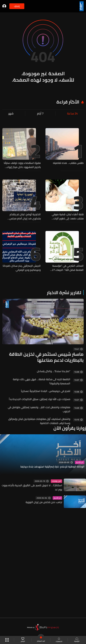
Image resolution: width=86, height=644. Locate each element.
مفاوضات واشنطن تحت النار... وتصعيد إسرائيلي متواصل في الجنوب (39, 409)
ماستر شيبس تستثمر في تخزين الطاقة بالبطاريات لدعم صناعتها (46, 357)
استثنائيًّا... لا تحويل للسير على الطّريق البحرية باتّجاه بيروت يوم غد (32, 487)
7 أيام (40, 113)
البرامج (23, 640)
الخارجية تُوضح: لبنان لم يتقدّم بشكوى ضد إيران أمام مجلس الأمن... (25, 216)
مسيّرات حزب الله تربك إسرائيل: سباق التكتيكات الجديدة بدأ (40, 399)
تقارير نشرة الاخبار (64, 293)
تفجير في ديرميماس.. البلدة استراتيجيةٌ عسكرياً (46, 391)
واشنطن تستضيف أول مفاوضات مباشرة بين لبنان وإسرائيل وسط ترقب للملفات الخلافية (39, 421)
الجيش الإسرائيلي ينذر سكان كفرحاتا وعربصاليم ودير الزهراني (22, 268)
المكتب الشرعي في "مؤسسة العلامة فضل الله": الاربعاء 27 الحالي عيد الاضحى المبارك (68, 268)
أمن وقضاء (56, 481)
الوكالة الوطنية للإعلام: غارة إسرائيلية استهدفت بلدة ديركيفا (52, 467)
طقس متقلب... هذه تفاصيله (68, 163)
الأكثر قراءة (68, 102)
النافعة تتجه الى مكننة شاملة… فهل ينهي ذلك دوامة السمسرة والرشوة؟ (42, 381)
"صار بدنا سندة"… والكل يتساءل (54, 371)
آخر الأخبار (80, 462)
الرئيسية (77, 640)
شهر (11, 113)
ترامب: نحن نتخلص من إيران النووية (44, 502)
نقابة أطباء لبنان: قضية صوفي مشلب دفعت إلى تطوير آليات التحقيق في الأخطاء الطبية (68, 216)
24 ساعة (72, 113)
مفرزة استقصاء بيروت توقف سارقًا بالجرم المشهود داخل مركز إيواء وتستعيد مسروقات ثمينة (22, 165)
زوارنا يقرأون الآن (70, 428)
